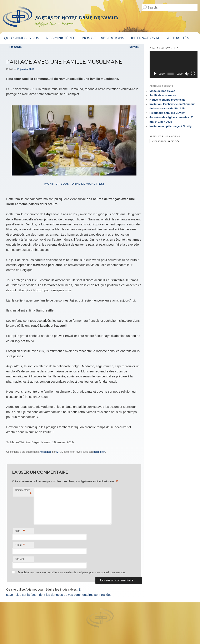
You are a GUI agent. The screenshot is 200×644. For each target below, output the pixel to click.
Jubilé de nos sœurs (163, 95)
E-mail (20, 545)
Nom (20, 531)
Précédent (14, 47)
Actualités (178, 38)
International (146, 38)
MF (58, 452)
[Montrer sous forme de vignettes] (74, 184)
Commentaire (23, 493)
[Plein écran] (193, 74)
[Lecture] (155, 74)
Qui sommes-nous (21, 38)
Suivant (136, 47)
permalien (99, 452)
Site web (20, 559)
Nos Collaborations (103, 38)
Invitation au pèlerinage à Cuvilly (171, 126)
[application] (174, 64)
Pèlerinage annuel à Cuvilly (167, 113)
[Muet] (187, 74)
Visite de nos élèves (162, 91)
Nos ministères (61, 38)
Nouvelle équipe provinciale (167, 100)
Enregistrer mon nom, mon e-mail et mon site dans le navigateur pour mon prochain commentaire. (72, 572)
